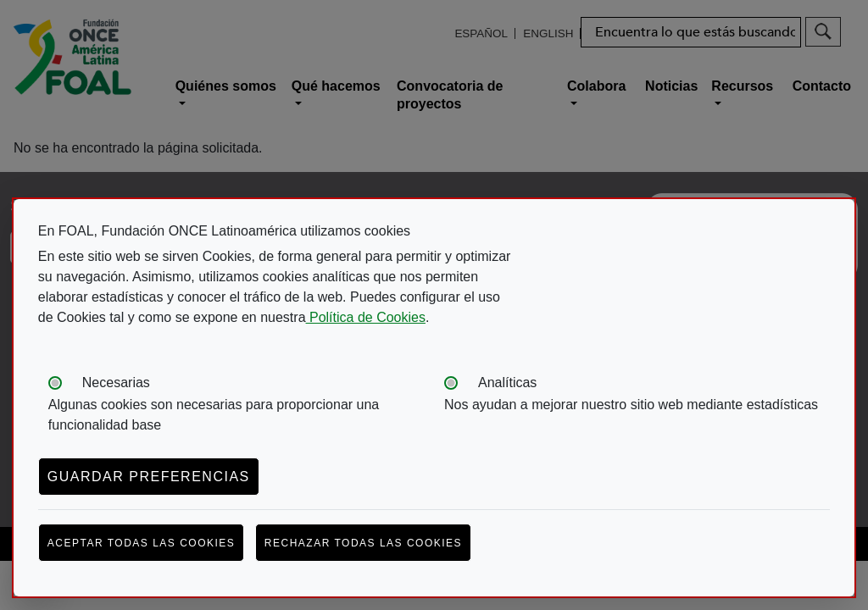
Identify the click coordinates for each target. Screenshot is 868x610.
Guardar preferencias (149, 477)
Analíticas (507, 383)
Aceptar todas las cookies (142, 543)
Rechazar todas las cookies (363, 543)
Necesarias (116, 383)
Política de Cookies (366, 317)
